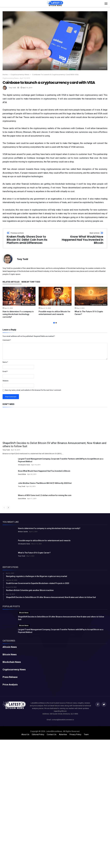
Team (86, 734)
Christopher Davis (24, 465)
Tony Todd (12, 88)
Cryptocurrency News (20, 75)
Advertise (63, 734)
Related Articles (11, 282)
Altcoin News (10, 647)
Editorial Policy (38, 734)
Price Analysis (10, 685)
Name (5, 362)
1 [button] (54, 323)
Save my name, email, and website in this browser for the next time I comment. (33, 390)
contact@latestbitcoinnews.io (63, 720)
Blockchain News (28, 304)
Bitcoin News (66, 304)
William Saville (23, 532)
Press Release (10, 677)
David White (22, 474)
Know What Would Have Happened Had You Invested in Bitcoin (80, 238)
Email (5, 372)
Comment (7, 340)
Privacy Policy (75, 734)
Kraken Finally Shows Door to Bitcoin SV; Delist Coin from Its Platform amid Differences (30, 238)
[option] (19, 303)
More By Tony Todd (31, 282)
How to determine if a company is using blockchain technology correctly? (18, 314)
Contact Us (52, 734)
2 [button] (56, 323)
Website (6, 381)
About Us (25, 734)
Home (5, 75)
